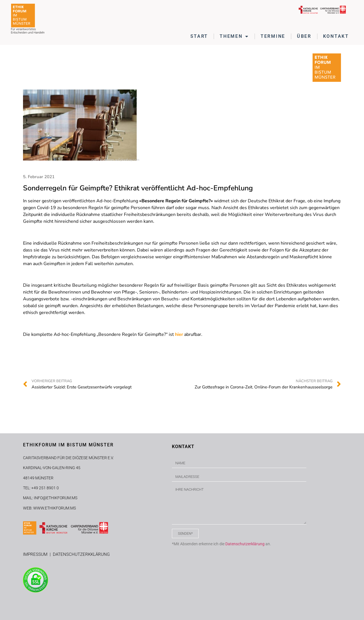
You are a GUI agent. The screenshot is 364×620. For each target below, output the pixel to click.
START (199, 36)
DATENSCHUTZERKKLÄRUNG (81, 554)
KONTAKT (336, 36)
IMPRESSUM (36, 554)
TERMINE (273, 36)
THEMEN (234, 36)
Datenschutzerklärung (245, 544)
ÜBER (304, 36)
